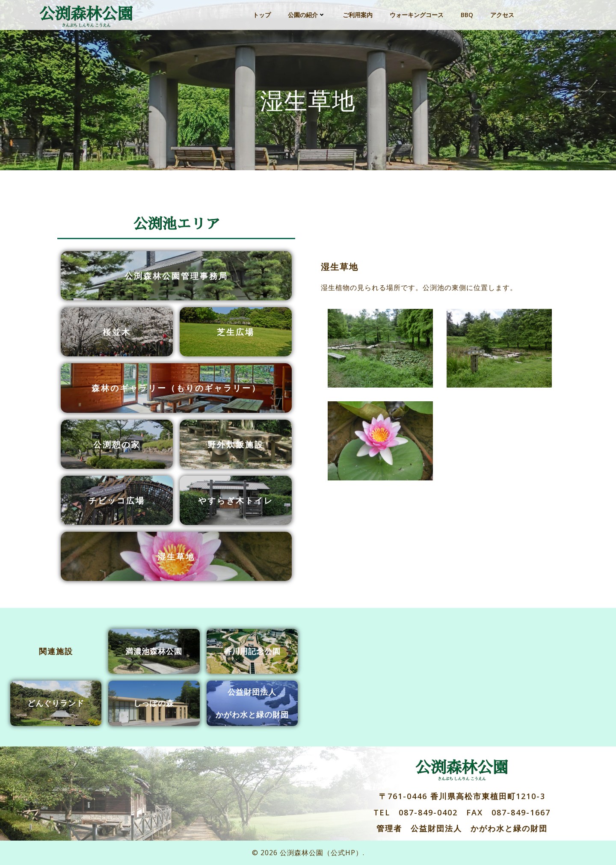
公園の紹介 (307, 15)
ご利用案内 (358, 15)
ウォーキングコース (417, 15)
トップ (262, 15)
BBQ (467, 15)
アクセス (502, 15)
